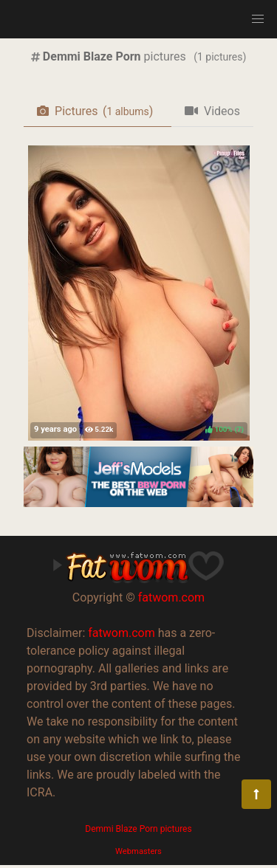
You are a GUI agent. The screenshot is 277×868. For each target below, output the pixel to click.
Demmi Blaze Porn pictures (138, 829)
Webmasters (138, 851)
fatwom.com (171, 597)
